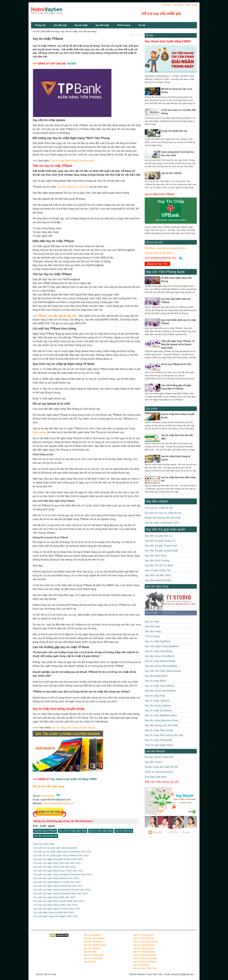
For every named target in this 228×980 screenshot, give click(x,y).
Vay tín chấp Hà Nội (143, 932)
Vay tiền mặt (60, 25)
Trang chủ (40, 25)
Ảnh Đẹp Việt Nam (156, 777)
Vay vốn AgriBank (92, 932)
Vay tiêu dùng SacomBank (160, 691)
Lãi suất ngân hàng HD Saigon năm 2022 (55, 914)
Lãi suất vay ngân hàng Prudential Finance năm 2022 (62, 888)
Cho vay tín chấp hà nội (159, 508)
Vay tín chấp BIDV (155, 681)
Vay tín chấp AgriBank (158, 641)
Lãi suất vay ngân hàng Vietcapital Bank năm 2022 (61, 891)
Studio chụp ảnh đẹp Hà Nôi (161, 767)
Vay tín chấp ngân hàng (101, 831)
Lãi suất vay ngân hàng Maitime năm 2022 (56, 877)
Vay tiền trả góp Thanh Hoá (161, 546)
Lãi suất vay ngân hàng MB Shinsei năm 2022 (58, 859)
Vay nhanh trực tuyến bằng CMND (168, 41)
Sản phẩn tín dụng (50, 31)
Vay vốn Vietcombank (94, 935)
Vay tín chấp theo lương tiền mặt (164, 735)
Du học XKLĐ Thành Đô (159, 757)
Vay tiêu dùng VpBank (158, 706)
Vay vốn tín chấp (69, 31)
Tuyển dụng (191, 5)
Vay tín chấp (81, 25)
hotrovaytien (40, 432)
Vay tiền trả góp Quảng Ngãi (161, 551)
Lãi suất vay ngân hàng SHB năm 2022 (54, 895)
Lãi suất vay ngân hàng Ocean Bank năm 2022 (59, 899)
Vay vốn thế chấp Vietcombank (163, 671)
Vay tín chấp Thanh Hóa (145, 965)
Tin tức (150, 35)
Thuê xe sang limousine (159, 772)
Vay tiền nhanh (157, 501)
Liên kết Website (155, 751)
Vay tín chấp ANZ (155, 696)
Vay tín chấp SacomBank (160, 686)
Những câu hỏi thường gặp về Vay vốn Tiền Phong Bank (63, 821)
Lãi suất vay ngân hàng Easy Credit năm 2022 (58, 869)
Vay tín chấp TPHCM (143, 935)
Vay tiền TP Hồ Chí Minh (159, 565)
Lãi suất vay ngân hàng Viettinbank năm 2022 (58, 884)
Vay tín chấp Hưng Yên (145, 952)
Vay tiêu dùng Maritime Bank (162, 720)
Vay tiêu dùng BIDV (156, 676)
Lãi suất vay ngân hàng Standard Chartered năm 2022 (63, 873)
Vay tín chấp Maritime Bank (161, 715)
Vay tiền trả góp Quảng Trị (160, 541)
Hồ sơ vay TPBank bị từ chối (176, 364)
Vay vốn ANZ (90, 949)
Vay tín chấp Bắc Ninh (144, 949)
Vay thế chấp (102, 25)
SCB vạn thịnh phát (44, 844)
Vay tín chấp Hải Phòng (145, 959)
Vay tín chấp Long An (144, 945)
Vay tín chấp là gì (124, 831)
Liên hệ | (167, 5)
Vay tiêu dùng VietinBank (159, 656)
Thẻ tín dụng (124, 25)
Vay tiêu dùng (153, 631)
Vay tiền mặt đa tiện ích (46, 836)
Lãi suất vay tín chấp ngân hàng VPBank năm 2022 (61, 855)
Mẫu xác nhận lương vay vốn (162, 782)
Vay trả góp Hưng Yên (158, 570)
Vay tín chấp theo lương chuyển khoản (72, 161)
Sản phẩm (152, 409)
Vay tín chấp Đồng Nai (144, 942)
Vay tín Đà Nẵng (141, 962)
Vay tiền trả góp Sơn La (158, 536)
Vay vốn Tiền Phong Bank (165, 272)
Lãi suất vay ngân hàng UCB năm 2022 (54, 866)
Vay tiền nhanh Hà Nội (158, 580)
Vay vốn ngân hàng (157, 586)
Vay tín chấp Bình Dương (146, 939)
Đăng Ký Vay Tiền (157, 264)
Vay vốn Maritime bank (95, 942)
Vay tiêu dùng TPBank (45, 831)
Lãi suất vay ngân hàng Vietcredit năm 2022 (57, 862)
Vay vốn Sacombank (94, 952)
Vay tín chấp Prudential (158, 740)
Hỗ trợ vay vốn (154, 242)
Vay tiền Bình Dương (157, 561)
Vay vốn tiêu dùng (88, 31)
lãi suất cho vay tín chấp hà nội (163, 513)
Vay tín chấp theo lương (159, 730)
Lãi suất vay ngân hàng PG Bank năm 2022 (57, 906)
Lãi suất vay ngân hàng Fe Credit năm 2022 (57, 881)
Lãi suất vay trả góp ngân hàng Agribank (55, 848)
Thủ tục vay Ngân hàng (159, 745)
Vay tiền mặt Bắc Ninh (158, 575)
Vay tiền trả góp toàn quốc (165, 529)
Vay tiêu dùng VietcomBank (161, 666)
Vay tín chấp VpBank (157, 701)
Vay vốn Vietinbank (93, 939)
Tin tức (142, 25)
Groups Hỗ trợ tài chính (159, 253)
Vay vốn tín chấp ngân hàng (73, 831)
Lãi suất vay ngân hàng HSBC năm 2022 (55, 902)
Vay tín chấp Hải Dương (145, 955)
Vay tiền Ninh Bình (156, 556)
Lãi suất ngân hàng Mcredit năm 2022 (54, 910)
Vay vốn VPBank (92, 945)
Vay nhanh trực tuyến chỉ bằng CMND (74, 779)
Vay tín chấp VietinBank (159, 651)
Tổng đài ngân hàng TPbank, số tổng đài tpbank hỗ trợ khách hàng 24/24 (178, 344)
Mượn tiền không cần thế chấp (163, 518)
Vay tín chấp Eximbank (158, 710)
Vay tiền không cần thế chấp (73, 187)
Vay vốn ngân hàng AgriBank (162, 646)
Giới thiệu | (178, 5)
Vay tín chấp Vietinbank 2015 (162, 523)
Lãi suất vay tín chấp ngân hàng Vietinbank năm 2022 (62, 851)
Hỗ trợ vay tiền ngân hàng (49, 786)
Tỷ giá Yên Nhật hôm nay (174, 131)
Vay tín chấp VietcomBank (160, 661)
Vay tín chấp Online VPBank (159, 194)
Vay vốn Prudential (93, 955)
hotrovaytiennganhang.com (59, 803)
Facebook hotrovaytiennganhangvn (165, 248)
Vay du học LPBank (171, 173)
